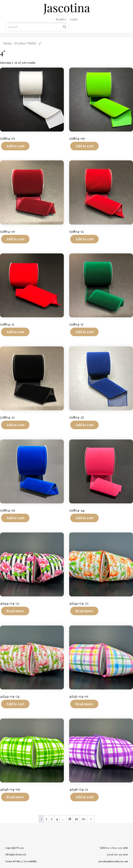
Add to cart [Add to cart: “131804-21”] (15, 425)
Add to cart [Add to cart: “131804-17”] (84, 332)
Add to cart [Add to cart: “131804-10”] (15, 239)
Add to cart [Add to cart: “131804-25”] (84, 425)
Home (8, 43)
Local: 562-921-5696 (118, 854)
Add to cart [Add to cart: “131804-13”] (15, 332)
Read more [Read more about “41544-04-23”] (84, 611)
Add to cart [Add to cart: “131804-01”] (15, 146)
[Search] (64, 27)
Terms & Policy (13, 861)
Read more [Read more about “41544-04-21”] (15, 611)
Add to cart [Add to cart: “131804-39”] (15, 518)
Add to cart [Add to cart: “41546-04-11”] (84, 797)
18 (70, 819)
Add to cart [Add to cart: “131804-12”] (84, 239)
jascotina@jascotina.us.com (113, 861)
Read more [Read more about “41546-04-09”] (15, 797)
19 (76, 819)
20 (83, 819)
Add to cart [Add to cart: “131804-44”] (84, 518)
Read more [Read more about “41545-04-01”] (84, 704)
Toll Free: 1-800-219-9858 (114, 848)
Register (61, 19)
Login (74, 19)
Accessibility (30, 861)
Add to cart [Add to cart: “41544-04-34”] (15, 704)
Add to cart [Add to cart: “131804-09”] (84, 146)
